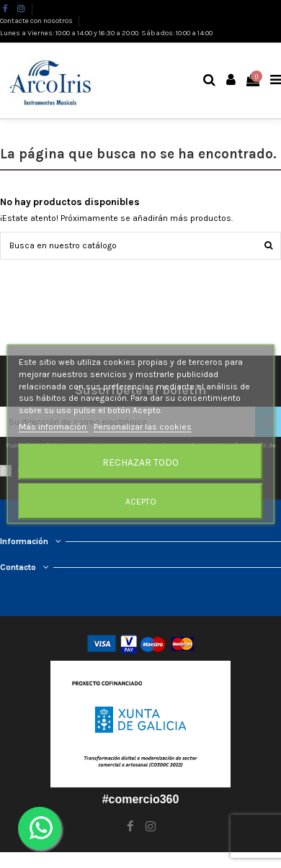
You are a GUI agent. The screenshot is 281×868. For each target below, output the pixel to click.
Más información (54, 427)
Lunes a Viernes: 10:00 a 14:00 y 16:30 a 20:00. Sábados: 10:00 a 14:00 (106, 33)
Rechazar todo (140, 461)
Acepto (141, 501)
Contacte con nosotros (37, 21)
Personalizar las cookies (143, 427)
